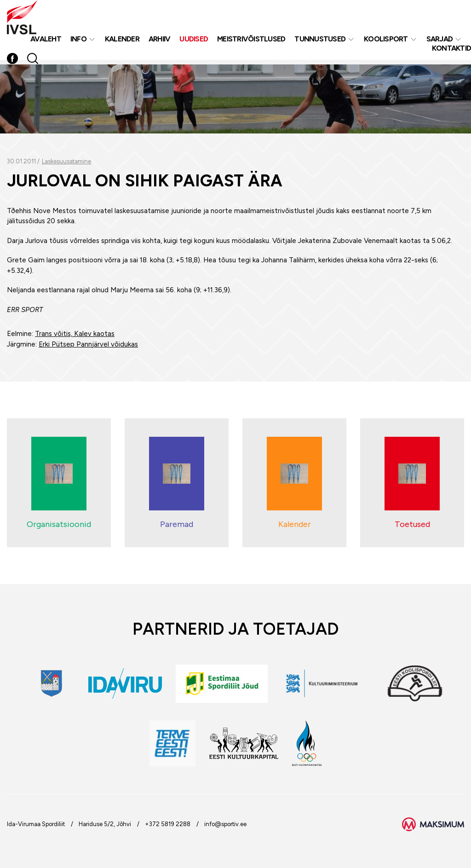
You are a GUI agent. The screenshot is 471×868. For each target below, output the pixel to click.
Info (78, 41)
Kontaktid (451, 50)
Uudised (194, 41)
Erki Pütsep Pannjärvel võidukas (88, 344)
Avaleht (46, 41)
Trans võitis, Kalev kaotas (75, 334)
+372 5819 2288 (168, 824)
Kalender (122, 41)
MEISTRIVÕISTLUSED (251, 41)
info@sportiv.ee (225, 824)
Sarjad (440, 41)
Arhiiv (160, 41)
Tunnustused (320, 41)
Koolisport (386, 41)
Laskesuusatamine (66, 161)
